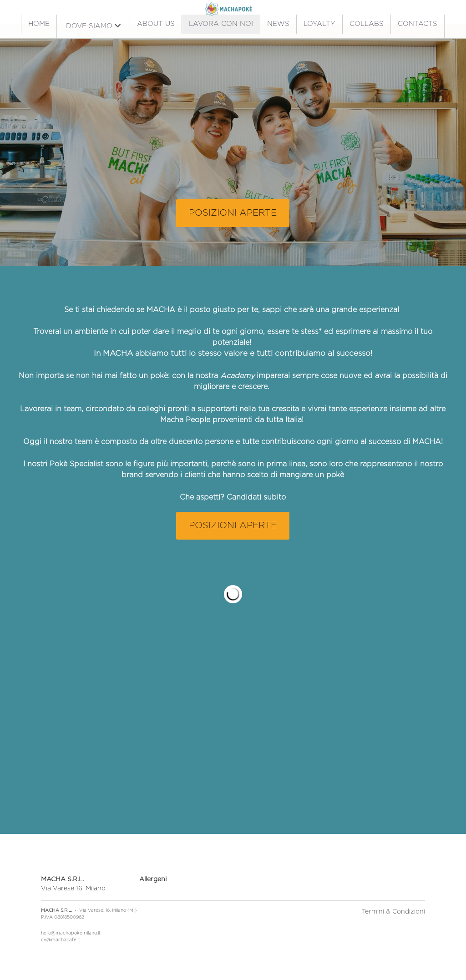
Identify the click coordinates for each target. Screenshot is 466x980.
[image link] (228, 8)
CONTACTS (418, 24)
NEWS (278, 24)
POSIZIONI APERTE (233, 213)
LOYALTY (319, 24)
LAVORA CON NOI (221, 24)
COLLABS (367, 24)
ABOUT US (156, 24)
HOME (39, 24)
